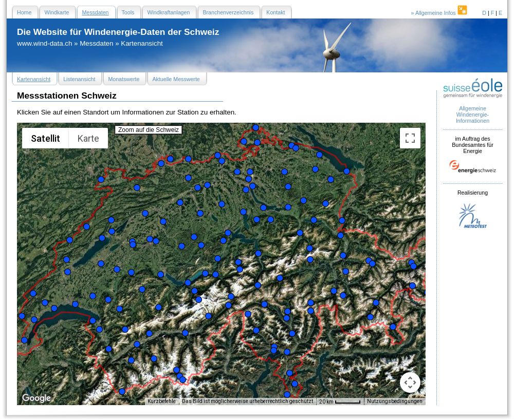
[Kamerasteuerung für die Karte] (410, 383)
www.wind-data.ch (44, 43)
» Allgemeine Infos (440, 13)
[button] (22, 316)
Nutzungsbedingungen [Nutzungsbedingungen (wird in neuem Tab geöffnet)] (395, 401)
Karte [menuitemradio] (88, 138)
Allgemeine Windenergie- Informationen (473, 114)
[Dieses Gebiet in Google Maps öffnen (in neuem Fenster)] (36, 398)
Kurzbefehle (162, 401)
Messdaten (96, 43)
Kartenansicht (142, 43)
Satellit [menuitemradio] (45, 138)
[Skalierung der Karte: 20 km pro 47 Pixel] (340, 402)
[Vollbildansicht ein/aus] (410, 138)
